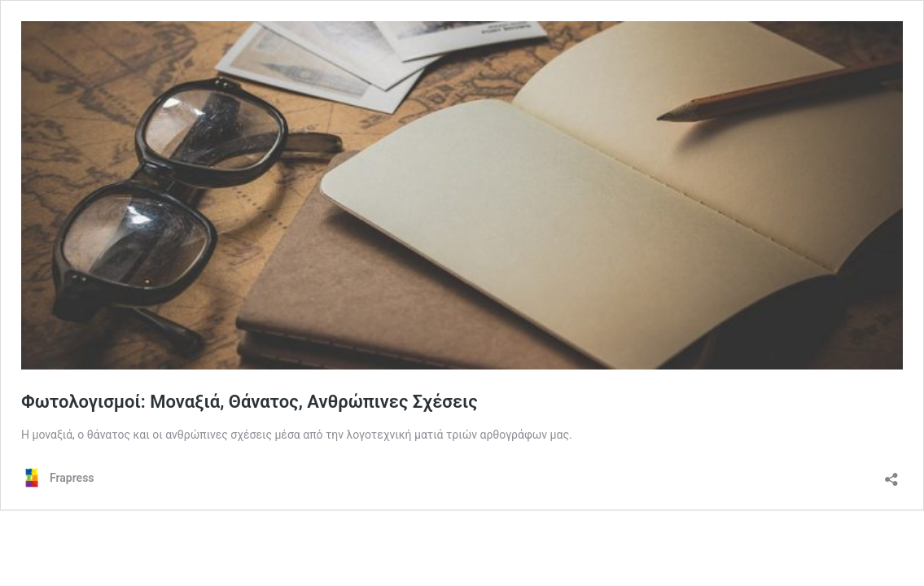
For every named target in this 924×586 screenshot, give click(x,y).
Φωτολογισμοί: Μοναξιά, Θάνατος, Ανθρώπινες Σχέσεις (250, 402)
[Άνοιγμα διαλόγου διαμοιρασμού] (891, 474)
